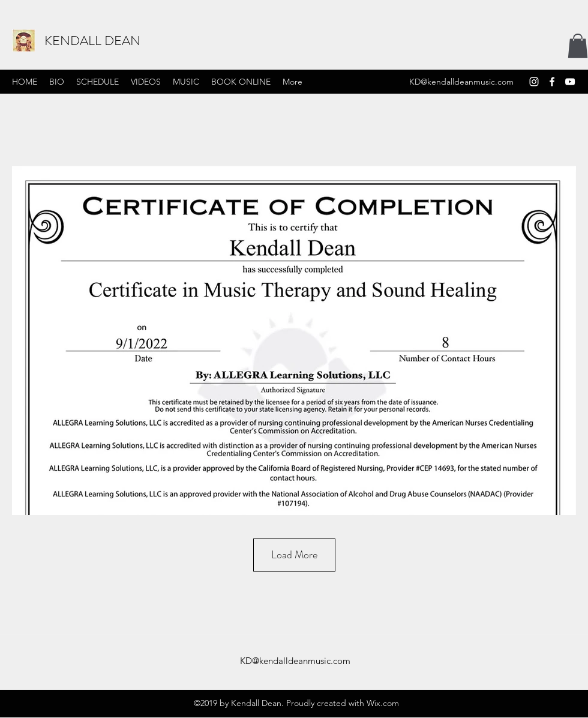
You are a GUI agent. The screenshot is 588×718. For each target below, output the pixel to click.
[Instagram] (534, 82)
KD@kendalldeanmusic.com (461, 82)
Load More (294, 555)
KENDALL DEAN (92, 41)
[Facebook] (552, 82)
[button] (578, 46)
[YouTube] (570, 82)
